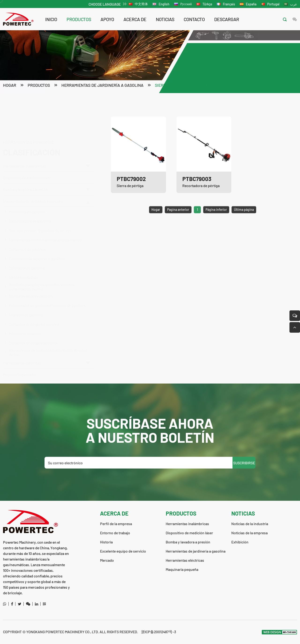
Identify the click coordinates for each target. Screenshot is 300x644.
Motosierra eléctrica (25, 324)
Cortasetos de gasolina (27, 239)
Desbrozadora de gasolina (30, 211)
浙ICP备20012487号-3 (159, 632)
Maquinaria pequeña (19, 365)
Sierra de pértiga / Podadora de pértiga (197, 86)
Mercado (107, 560)
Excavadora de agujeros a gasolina (37, 249)
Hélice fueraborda (23, 267)
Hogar (10, 86)
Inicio (51, 19)
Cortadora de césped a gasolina (34, 314)
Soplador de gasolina (26, 305)
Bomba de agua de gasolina (31, 286)
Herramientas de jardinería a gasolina (102, 86)
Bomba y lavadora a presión (46, 167)
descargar (227, 19)
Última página (244, 220)
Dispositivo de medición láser (27, 155)
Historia (106, 542)
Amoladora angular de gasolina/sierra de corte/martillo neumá (42, 277)
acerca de (135, 19)
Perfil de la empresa (116, 524)
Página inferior (216, 220)
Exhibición (240, 542)
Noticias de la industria (250, 524)
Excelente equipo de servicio (123, 551)
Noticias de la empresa (249, 533)
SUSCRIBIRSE (244, 473)
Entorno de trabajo (115, 533)
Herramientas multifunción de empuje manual (45, 230)
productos (79, 19)
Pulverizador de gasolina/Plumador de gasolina (47, 296)
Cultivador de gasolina (27, 258)
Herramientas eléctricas (46, 353)
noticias (165, 19)
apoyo (107, 19)
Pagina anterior (178, 220)
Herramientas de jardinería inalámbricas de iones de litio (48, 342)
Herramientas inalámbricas (46, 143)
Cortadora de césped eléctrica (33, 333)
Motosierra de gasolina (27, 202)
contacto (194, 19)
